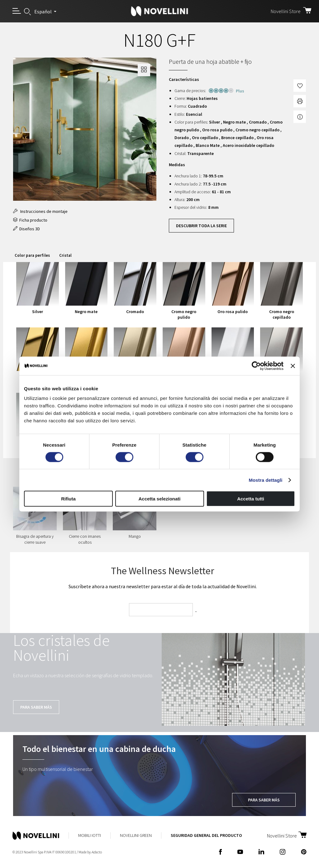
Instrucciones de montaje (40, 211)
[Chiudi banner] (293, 366)
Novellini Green (136, 835)
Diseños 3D (26, 229)
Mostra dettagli (265, 480)
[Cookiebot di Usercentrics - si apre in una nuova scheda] (256, 366)
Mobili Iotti (90, 835)
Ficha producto (30, 220)
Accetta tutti (251, 499)
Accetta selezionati (159, 499)
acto (97, 852)
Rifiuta (68, 499)
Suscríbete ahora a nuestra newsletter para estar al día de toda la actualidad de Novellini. (163, 586)
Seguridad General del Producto (206, 835)
